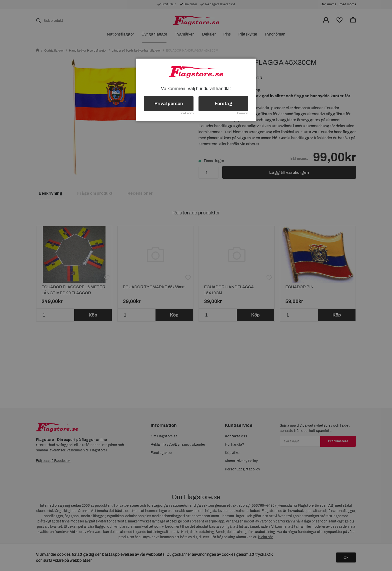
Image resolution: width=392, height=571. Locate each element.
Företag (223, 104)
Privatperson (169, 104)
